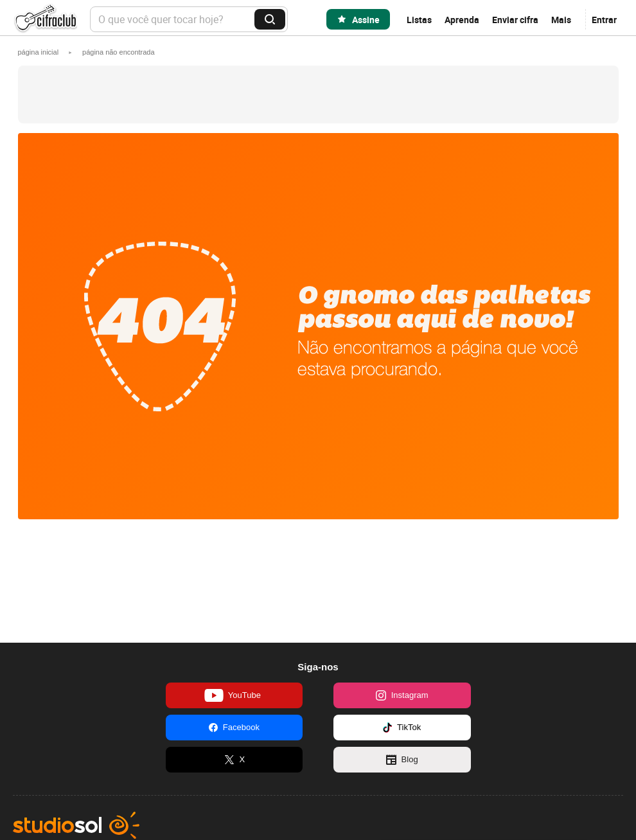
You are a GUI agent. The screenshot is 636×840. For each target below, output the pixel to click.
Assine (366, 20)
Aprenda (462, 20)
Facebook (234, 728)
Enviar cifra (515, 20)
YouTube (233, 695)
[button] (119, 52)
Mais (561, 20)
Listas (419, 20)
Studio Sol (76, 825)
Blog (402, 760)
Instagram (402, 695)
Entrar (604, 20)
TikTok (402, 728)
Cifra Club (45, 20)
